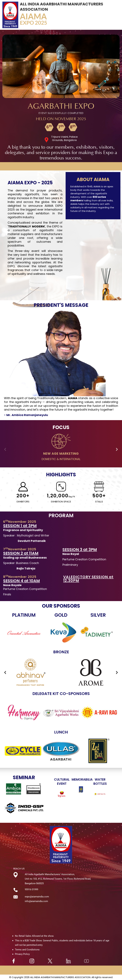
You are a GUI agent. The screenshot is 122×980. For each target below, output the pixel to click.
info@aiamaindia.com (36, 901)
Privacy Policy (22, 954)
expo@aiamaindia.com (37, 897)
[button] (5, 449)
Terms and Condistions (27, 950)
